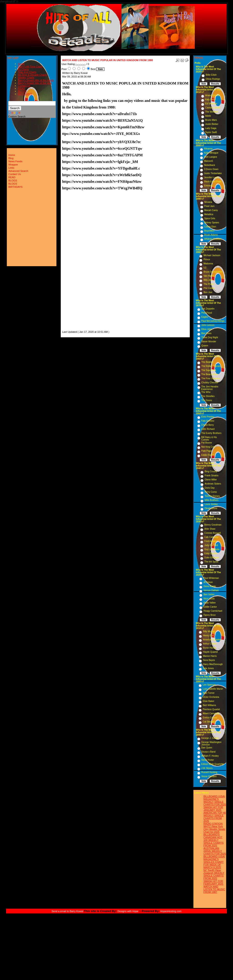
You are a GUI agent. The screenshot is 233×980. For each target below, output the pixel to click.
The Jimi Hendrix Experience (210, 388)
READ (22, 88)
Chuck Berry (208, 425)
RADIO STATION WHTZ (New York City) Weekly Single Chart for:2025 (214, 828)
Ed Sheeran (211, 104)
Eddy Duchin (211, 553)
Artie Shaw (210, 529)
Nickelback (210, 165)
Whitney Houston (213, 239)
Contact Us (24, 86)
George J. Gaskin (210, 738)
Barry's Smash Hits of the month (36, 80)
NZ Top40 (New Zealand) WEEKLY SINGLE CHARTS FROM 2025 (214, 874)
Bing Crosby (211, 471)
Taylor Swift (211, 132)
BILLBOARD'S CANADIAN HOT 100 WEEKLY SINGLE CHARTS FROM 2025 (213, 840)
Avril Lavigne (211, 157)
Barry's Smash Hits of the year (35, 83)
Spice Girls (210, 218)
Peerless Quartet (211, 709)
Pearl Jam (209, 206)
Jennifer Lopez (212, 177)
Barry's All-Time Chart (30, 67)
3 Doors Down (211, 169)
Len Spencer (209, 685)
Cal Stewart (209, 722)
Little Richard (208, 429)
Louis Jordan (211, 504)
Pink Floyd (207, 313)
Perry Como (211, 492)
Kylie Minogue (211, 153)
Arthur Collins (210, 644)
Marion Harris (210, 656)
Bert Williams (209, 705)
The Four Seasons (211, 378)
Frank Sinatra (211, 476)
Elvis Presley (208, 417)
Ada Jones (208, 668)
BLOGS (22, 91)
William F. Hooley (210, 756)
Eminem (208, 186)
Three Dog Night (210, 337)
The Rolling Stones (211, 366)
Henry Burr (208, 636)
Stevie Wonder (209, 342)
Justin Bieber (212, 124)
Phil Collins (209, 288)
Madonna (208, 264)
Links (11, 168)
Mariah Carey (211, 210)
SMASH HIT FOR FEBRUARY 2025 (213, 882)
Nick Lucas (209, 599)
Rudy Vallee (209, 603)
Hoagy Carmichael (213, 611)
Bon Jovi (208, 292)
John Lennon (208, 325)
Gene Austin (210, 586)
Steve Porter (208, 760)
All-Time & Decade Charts (32, 75)
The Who (206, 392)
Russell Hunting (209, 772)
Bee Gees (206, 333)
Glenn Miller (211, 480)
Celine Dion (210, 227)
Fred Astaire (210, 541)
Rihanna (208, 149)
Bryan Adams (211, 235)
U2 (205, 268)
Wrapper (13, 165)
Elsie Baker (209, 701)
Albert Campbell (211, 713)
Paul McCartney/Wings (213, 321)
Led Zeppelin (208, 309)
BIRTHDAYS (25, 94)
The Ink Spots (211, 562)
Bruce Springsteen (213, 272)
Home (21, 64)
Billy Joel (208, 280)
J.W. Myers (207, 768)
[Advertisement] (76, 261)
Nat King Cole (208, 447)
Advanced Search (18, 171)
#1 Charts (23, 69)
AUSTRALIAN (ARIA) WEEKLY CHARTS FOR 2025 (215, 851)
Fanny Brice (209, 615)
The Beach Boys (210, 374)
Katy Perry (211, 99)
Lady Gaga (211, 128)
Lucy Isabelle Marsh (213, 689)
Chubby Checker (210, 383)
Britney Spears (212, 223)
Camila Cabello (213, 108)
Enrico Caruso (210, 718)
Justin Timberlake (213, 173)
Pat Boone (207, 443)
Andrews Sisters (213, 484)
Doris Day (210, 488)
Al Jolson (208, 582)
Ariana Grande (213, 95)
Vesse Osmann (209, 776)
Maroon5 (209, 161)
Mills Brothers (211, 500)
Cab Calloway (211, 537)
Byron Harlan (210, 648)
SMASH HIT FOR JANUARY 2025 (213, 809)
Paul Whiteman (211, 578)
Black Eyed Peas (213, 182)
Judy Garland (211, 545)
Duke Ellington (212, 558)
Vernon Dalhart (211, 590)
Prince (207, 259)
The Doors (207, 400)
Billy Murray (209, 631)
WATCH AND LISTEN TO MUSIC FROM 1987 (214, 889)
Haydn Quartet (210, 652)
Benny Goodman (213, 525)
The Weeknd (212, 112)
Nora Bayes (209, 660)
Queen (205, 346)
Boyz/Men (209, 231)
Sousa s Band (208, 752)
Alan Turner (209, 693)
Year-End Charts (27, 72)
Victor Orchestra (211, 697)
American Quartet (212, 640)
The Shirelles (208, 396)
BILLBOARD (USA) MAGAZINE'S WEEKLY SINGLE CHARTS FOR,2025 (215, 800)
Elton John (207, 329)
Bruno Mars (211, 120)
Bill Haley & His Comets (209, 438)
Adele (208, 116)
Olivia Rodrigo (213, 79)
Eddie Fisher (208, 455)
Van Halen (209, 276)
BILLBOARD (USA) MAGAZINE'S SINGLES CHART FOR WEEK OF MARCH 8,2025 (214, 862)
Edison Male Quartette (213, 764)
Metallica (209, 214)
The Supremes (209, 370)
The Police (209, 284)
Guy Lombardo (212, 549)
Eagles (205, 317)
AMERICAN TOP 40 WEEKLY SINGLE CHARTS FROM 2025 (215, 817)
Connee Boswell (213, 533)
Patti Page (207, 451)
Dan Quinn (207, 748)
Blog (11, 158)
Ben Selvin (209, 594)
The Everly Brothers (211, 433)
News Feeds (15, 161)
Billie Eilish (211, 75)
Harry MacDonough (213, 664)
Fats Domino (208, 421)
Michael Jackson (212, 255)
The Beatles (207, 362)
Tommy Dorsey (212, 496)
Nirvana (208, 202)
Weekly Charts (26, 77)
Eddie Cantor (210, 607)
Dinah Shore (211, 508)
